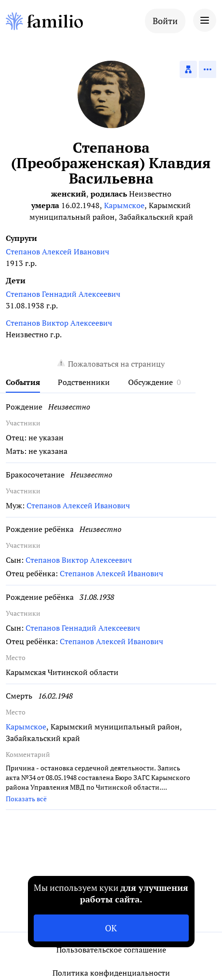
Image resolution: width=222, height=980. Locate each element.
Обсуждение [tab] (150, 382)
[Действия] (208, 69)
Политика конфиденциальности (111, 973)
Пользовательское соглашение (111, 950)
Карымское (124, 205)
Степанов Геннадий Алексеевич (63, 294)
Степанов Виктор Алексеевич (59, 323)
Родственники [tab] (84, 382)
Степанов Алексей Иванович (58, 252)
